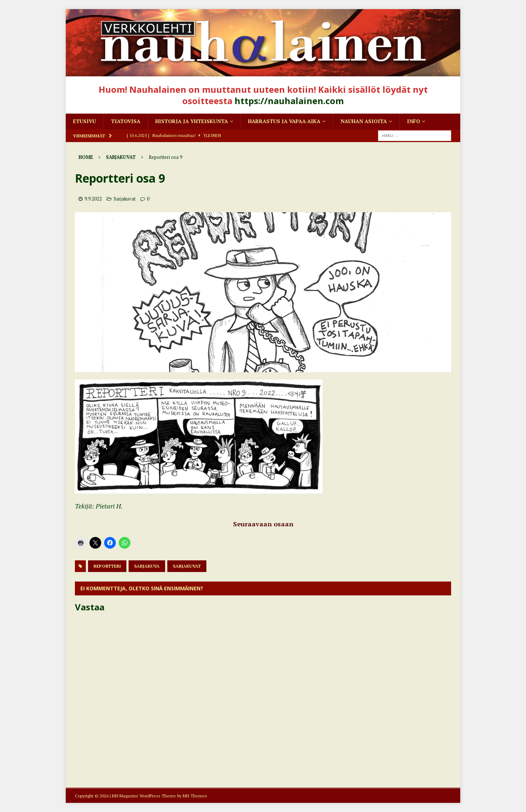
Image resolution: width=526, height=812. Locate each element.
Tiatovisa (126, 121)
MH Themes (195, 796)
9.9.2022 (93, 199)
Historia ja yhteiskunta (192, 121)
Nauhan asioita (364, 121)
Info (413, 121)
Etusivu (85, 121)
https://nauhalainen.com (289, 101)
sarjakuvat (187, 566)
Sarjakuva (147, 566)
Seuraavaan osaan (263, 524)
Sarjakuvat (125, 199)
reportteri (107, 566)
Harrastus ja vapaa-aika (284, 121)
